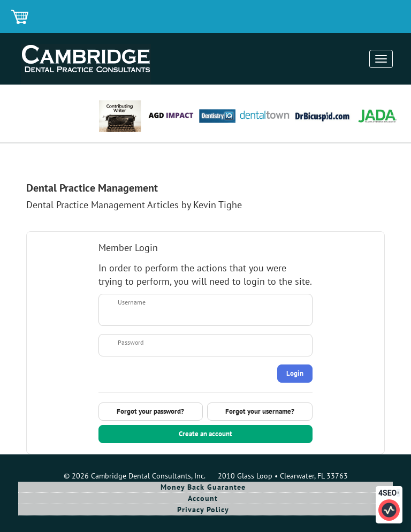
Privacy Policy (203, 510)
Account (203, 498)
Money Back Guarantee (203, 487)
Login (295, 373)
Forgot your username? (260, 411)
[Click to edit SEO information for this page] (389, 510)
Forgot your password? (150, 411)
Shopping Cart (20, 18)
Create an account (205, 434)
